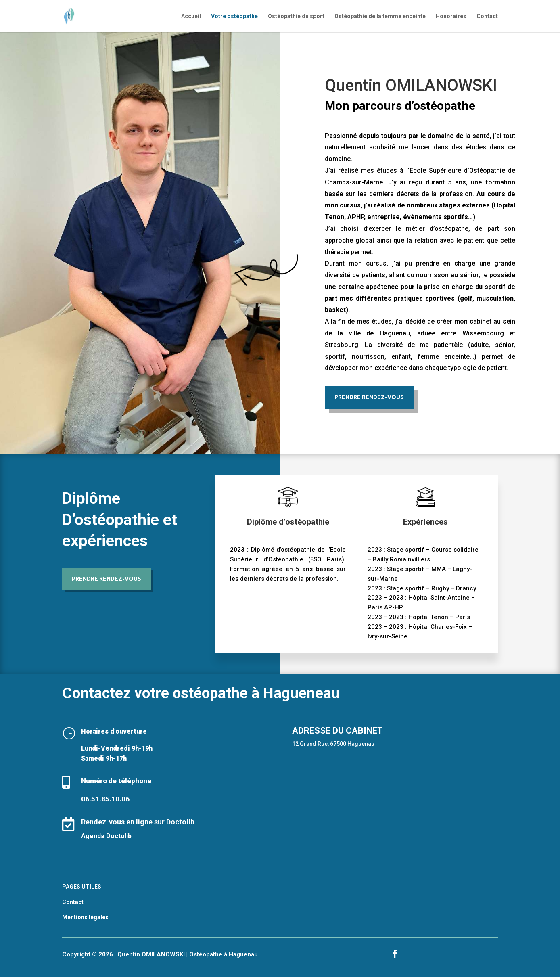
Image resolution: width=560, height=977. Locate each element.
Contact (487, 16)
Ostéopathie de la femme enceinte (380, 16)
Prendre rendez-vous (107, 579)
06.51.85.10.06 (105, 799)
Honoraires (451, 16)
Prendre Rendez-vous (369, 397)
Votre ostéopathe (234, 16)
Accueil (191, 16)
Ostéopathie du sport (296, 16)
